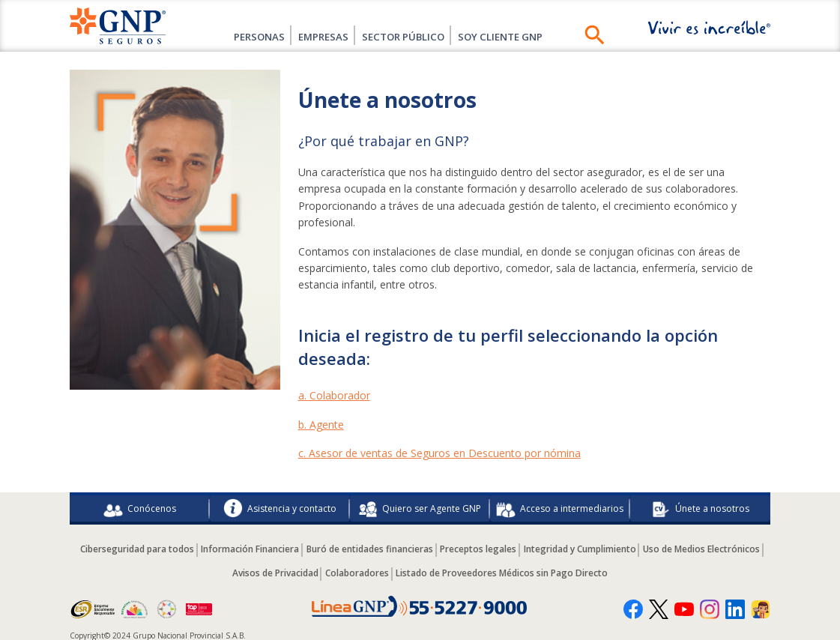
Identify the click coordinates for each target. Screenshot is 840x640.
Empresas (315, 36)
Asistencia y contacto (280, 507)
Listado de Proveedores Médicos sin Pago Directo (571, 568)
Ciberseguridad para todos (190, 545)
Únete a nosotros (700, 507)
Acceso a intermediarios (560, 507)
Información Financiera (308, 545)
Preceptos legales (546, 545)
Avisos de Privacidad (335, 568)
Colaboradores (421, 568)
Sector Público (408, 36)
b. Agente (321, 425)
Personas (239, 36)
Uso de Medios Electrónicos (221, 568)
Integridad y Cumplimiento (652, 545)
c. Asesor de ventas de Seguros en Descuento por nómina (439, 453)
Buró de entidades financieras (432, 545)
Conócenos (140, 507)
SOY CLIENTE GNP (520, 36)
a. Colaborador (334, 395)
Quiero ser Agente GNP (420, 507)
